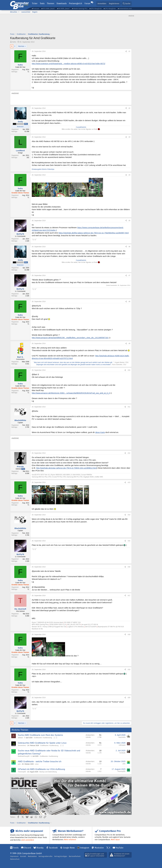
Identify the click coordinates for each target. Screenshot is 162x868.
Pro (26, 124)
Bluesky (40, 848)
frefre (14, 42)
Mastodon (99, 848)
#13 (129, 482)
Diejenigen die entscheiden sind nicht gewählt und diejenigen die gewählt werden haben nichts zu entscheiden (73, 365)
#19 (129, 670)
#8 (129, 302)
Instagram (85, 848)
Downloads (62, 3)
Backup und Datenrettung (48, 772)
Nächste (21, 46)
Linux (37, 764)
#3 (129, 137)
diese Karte (100, 432)
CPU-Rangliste (110, 9)
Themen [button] (50, 3)
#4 (129, 175)
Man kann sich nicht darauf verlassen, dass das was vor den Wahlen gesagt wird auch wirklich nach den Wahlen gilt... (74, 362)
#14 (129, 515)
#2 (129, 108)
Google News (69, 848)
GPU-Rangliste (96, 9)
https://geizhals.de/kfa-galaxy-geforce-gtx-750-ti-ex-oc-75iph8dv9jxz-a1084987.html (94, 233)
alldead (20, 738)
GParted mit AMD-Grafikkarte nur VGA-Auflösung (41, 769)
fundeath (122, 753)
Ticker (35, 3)
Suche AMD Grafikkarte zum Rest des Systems (40, 735)
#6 (129, 247)
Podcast (36, 9)
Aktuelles (14, 12)
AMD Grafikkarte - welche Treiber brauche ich (40, 761)
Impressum (14, 856)
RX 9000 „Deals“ (64, 9)
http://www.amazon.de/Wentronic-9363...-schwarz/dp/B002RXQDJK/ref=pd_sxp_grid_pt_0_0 (71, 393)
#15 (129, 541)
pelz (19, 764)
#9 (129, 343)
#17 (129, 596)
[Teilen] (126, 51)
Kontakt (23, 856)
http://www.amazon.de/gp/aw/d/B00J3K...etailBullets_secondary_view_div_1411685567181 (70, 338)
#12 (129, 453)
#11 (129, 407)
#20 (129, 698)
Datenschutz (15, 859)
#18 (129, 635)
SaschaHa (122, 737)
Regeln (35, 12)
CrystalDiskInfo (81, 127)
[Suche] (127, 4)
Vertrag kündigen (61, 856)
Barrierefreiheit (75, 856)
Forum (87, 3)
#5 (129, 221)
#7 (129, 275)
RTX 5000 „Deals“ (49, 9)
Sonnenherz (22, 745)
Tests (42, 3)
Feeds (16, 848)
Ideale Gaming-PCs (80, 9)
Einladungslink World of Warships (43, 169)
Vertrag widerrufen (45, 856)
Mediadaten (32, 856)
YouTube (120, 848)
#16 (129, 567)
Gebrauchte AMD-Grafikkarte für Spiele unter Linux (42, 743)
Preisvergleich (75, 3)
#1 (129, 51)
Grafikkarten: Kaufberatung (43, 738)
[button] (19, 12)
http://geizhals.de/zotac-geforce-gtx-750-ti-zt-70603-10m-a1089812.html (66, 468)
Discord (28, 848)
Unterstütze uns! (125, 9)
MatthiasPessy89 (24, 756)
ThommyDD (22, 772)
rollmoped (122, 745)
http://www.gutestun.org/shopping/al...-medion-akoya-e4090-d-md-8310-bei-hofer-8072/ (68, 64)
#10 (129, 370)
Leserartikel (26, 12)
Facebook (53, 848)
